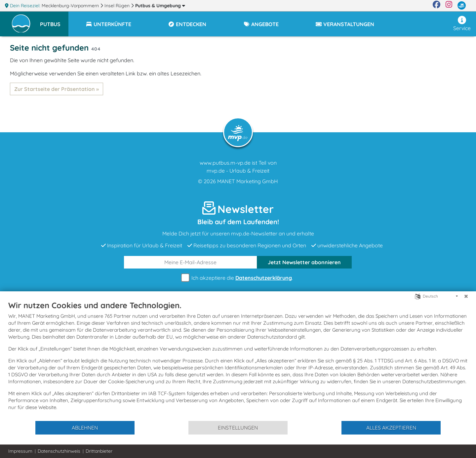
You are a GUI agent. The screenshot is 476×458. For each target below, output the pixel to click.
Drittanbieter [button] (99, 451)
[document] (238, 360)
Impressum (20, 451)
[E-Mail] (191, 262)
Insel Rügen (118, 6)
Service (462, 24)
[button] (54, 21)
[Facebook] (436, 6)
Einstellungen (238, 428)
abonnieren (304, 262)
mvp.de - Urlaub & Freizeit (238, 171)
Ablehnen (85, 428)
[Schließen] (466, 296)
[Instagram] (449, 6)
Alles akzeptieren (391, 428)
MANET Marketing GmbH (248, 181)
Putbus (160, 6)
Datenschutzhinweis (59, 451)
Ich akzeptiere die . (238, 278)
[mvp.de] (462, 6)
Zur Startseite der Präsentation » (57, 89)
